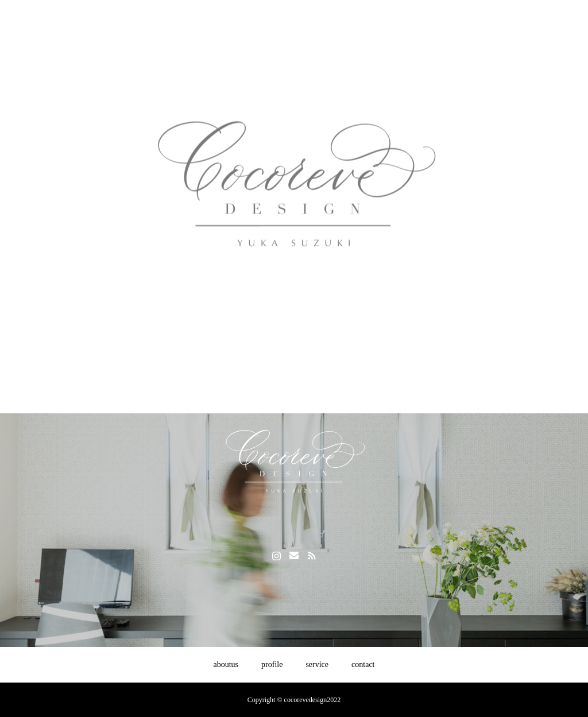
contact (363, 664)
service (317, 664)
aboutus (226, 664)
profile (272, 664)
